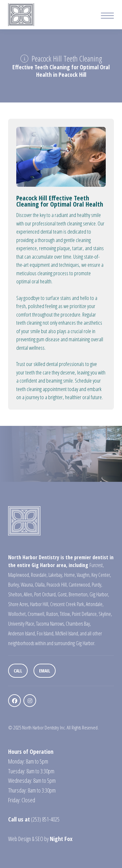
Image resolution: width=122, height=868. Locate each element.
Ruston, (53, 614)
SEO (39, 839)
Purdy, (97, 585)
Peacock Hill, (57, 585)
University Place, (22, 624)
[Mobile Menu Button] (107, 16)
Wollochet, (17, 614)
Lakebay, (56, 575)
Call (18, 671)
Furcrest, (97, 565)
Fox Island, (46, 633)
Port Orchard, (45, 594)
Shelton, (15, 594)
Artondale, (95, 604)
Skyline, (105, 614)
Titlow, (65, 614)
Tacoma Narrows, (50, 624)
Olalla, (40, 585)
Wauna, (27, 585)
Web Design (20, 839)
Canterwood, (80, 585)
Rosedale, (39, 575)
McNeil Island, (67, 633)
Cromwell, (36, 614)
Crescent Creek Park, (68, 604)
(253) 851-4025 (45, 819)
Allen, (28, 594)
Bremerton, (79, 594)
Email (45, 671)
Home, (70, 575)
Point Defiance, (85, 614)
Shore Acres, (19, 604)
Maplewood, (19, 575)
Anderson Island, (22, 633)
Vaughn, (84, 575)
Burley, (14, 585)
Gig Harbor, (99, 594)
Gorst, (63, 594)
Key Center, (101, 575)
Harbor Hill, (40, 604)
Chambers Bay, (78, 624)
